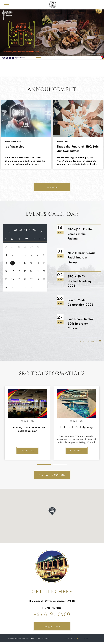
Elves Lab (35, 642)
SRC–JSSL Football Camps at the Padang (81, 234)
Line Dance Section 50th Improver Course (81, 323)
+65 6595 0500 (52, 614)
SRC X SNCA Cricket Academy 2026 (80, 281)
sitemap (84, 639)
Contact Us (69, 639)
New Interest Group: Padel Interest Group (82, 257)
